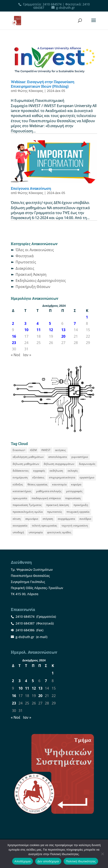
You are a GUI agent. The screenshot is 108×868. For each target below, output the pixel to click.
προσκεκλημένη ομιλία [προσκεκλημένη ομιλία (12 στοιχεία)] (28, 512)
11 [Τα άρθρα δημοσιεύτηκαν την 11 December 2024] (39, 330)
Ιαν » (27, 355)
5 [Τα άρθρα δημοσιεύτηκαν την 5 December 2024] (50, 323)
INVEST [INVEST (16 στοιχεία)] (46, 450)
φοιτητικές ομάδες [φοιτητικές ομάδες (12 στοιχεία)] (59, 532)
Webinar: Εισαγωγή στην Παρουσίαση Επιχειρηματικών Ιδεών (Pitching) (43, 84)
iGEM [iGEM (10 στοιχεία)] (33, 450)
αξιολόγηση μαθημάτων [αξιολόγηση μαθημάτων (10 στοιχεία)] (28, 457)
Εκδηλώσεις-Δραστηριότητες (41, 281)
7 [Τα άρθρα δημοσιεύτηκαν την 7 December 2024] (75, 323)
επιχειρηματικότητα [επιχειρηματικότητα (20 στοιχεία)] (62, 477)
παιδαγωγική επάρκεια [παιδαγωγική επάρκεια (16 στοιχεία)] (46, 498)
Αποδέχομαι (23, 861)
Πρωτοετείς (26, 262)
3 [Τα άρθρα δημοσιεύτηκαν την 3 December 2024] (25, 323)
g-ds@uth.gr (25, 637)
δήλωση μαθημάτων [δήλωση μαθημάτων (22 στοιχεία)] (26, 464)
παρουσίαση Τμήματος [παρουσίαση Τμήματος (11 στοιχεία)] (27, 505)
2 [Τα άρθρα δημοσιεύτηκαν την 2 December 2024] (13, 323)
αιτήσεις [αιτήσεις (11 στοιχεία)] (60, 450)
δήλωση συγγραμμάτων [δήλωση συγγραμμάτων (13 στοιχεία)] (59, 464)
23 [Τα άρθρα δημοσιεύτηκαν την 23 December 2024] (14, 343)
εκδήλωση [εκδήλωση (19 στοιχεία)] (56, 471)
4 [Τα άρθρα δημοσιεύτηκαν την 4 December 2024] (38, 323)
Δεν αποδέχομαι (48, 861)
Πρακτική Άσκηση (31, 274)
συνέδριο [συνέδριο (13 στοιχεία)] (85, 519)
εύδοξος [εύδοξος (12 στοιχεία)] (18, 484)
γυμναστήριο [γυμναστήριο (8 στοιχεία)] (80, 457)
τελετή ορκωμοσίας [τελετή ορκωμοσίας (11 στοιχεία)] (44, 525)
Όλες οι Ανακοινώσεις (35, 250)
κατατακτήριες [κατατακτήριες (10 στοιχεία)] (22, 491)
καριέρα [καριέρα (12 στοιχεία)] (76, 484)
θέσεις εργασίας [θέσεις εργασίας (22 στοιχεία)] (38, 484)
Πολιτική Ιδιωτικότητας (81, 861)
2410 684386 (25, 630)
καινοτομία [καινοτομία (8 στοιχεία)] (59, 484)
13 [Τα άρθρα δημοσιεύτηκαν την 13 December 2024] (63, 330)
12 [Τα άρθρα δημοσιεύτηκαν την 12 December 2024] (51, 330)
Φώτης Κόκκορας (30, 91)
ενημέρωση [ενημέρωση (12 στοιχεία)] (20, 477)
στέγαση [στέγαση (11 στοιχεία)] (48, 519)
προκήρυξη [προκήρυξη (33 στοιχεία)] (81, 505)
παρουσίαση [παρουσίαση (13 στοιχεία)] (73, 498)
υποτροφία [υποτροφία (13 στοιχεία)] (36, 532)
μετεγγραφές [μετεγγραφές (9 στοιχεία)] (74, 491)
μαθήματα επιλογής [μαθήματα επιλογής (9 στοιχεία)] (49, 491)
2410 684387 (25, 623)
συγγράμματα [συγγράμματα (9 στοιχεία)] (66, 519)
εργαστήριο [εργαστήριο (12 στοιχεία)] (87, 477)
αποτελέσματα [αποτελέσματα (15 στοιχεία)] (57, 457)
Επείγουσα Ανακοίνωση (31, 188)
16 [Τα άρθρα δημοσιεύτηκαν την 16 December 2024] (14, 336)
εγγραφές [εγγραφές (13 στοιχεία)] (39, 471)
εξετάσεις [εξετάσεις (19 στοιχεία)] (38, 477)
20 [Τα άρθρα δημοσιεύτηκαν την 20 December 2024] (63, 336)
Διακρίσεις (25, 268)
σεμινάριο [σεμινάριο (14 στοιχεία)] (32, 519)
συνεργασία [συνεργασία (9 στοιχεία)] (20, 525)
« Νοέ (16, 355)
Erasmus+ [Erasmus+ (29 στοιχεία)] (19, 450)
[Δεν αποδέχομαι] (102, 854)
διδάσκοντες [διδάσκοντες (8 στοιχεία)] (21, 471)
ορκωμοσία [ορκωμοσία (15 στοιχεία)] (20, 498)
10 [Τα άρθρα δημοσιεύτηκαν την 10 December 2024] (26, 330)
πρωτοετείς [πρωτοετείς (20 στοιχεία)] (55, 512)
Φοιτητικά (25, 256)
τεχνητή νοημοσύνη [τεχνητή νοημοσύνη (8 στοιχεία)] (75, 525)
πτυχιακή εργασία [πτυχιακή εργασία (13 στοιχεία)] (78, 512)
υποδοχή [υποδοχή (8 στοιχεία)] (18, 532)
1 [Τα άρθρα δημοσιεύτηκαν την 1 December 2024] (87, 317)
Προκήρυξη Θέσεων (33, 287)
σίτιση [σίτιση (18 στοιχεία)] (17, 519)
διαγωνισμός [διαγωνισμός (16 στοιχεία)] (87, 464)
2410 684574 (52, 4)
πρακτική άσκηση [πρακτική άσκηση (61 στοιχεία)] (58, 505)
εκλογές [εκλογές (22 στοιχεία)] (73, 471)
